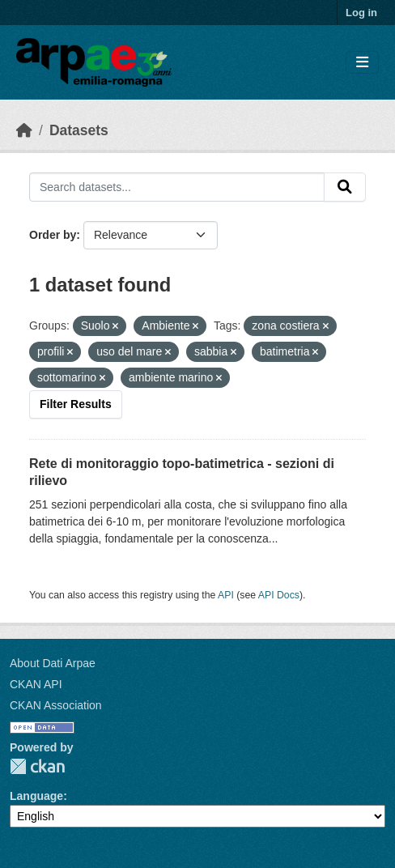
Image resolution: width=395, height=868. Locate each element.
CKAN (37, 766)
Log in (361, 13)
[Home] (24, 130)
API (226, 595)
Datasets (79, 130)
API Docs (279, 595)
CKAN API (36, 684)
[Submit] (345, 187)
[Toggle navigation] (362, 63)
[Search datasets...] (177, 187)
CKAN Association (56, 705)
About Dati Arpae (53, 663)
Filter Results (76, 404)
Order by (53, 235)
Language (36, 796)
